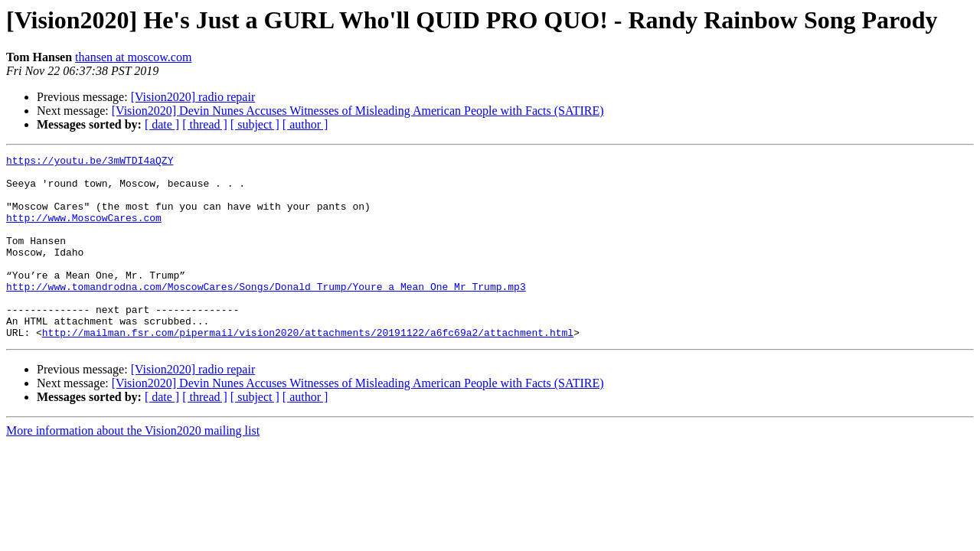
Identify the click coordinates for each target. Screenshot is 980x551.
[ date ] (162, 124)
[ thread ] (205, 124)
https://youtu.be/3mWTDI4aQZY (90, 162)
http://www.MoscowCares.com (84, 231)
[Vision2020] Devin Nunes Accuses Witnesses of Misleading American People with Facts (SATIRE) (358, 111)
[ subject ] (255, 124)
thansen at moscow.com (133, 57)
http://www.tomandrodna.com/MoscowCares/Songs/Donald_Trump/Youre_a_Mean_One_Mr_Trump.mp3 (266, 314)
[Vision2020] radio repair (193, 97)
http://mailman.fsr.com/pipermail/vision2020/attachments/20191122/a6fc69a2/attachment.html (308, 369)
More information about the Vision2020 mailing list (133, 467)
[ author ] (305, 124)
